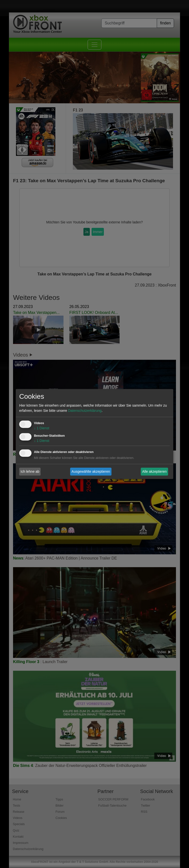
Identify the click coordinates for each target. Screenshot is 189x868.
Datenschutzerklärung (85, 411)
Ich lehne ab (30, 471)
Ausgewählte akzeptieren (91, 471)
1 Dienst (42, 428)
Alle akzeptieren (155, 471)
